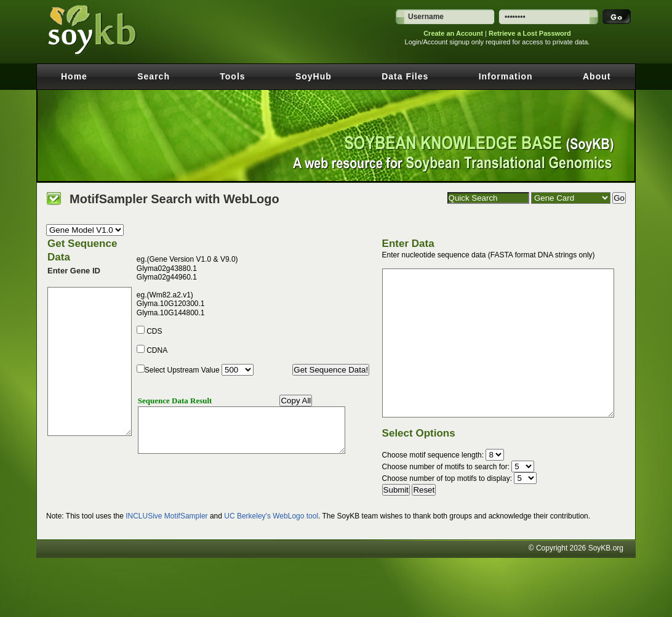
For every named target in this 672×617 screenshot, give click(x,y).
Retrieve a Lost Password (530, 33)
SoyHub (314, 76)
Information (506, 76)
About (597, 76)
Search (154, 76)
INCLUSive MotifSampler (166, 516)
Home (74, 76)
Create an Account (453, 33)
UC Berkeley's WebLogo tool (271, 516)
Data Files (405, 76)
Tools (232, 76)
